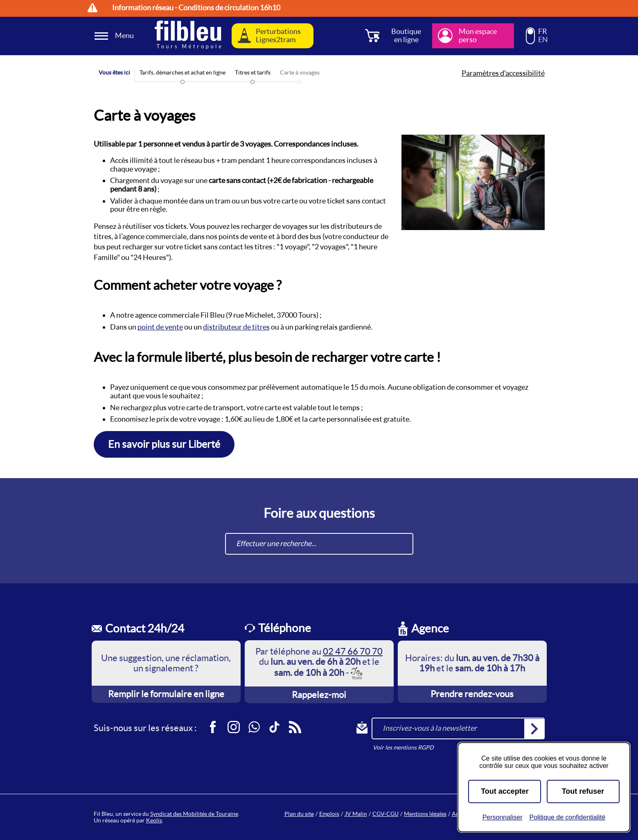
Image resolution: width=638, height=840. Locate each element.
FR (543, 32)
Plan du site (299, 814)
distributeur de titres (236, 327)
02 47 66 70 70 (353, 651)
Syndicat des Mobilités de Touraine (194, 814)
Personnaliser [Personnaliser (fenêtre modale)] (503, 817)
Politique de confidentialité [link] (567, 817)
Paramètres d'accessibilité (503, 73)
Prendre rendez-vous (472, 694)
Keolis (154, 820)
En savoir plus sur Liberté (164, 444)
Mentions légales (425, 814)
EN (543, 40)
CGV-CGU (386, 814)
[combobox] (319, 544)
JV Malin (356, 814)
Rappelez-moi (319, 695)
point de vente (160, 327)
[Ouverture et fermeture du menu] (115, 36)
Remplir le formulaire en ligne (166, 694)
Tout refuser (583, 791)
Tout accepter (505, 791)
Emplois (329, 814)
